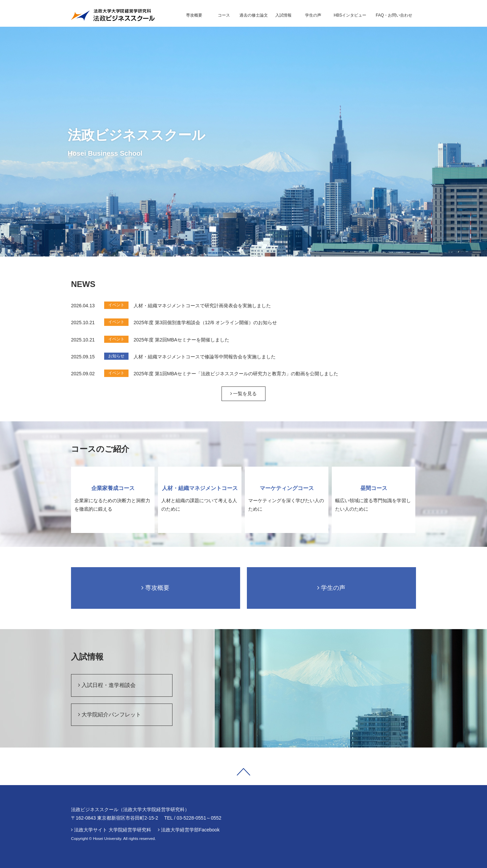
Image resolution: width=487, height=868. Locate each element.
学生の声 (331, 588)
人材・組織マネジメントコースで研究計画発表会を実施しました (202, 306)
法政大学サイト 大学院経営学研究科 (113, 830)
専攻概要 (155, 588)
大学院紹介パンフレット (110, 715)
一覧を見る (244, 394)
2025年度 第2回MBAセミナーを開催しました (181, 340)
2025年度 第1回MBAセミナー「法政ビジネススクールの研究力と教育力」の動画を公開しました (236, 374)
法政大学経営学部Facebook (190, 830)
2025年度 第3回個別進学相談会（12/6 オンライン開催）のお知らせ (205, 322)
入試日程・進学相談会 (107, 685)
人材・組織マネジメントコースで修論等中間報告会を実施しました (205, 357)
